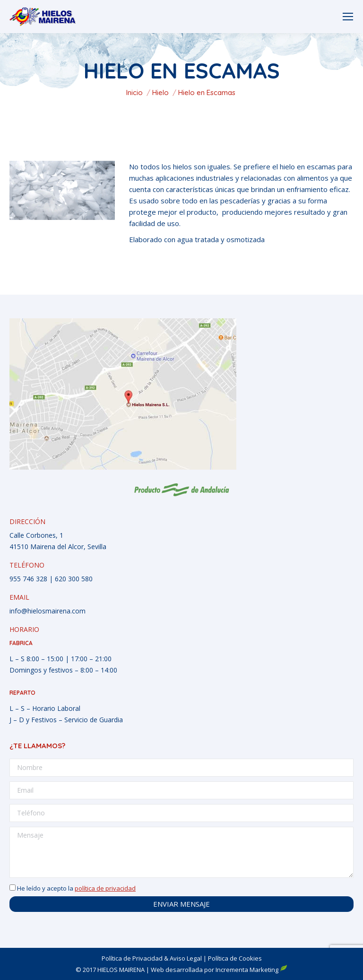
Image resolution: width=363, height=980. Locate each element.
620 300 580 (74, 579)
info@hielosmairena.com (48, 611)
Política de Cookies (235, 958)
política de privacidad (105, 888)
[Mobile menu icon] (348, 17)
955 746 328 (28, 579)
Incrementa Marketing (251, 970)
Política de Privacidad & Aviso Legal (152, 958)
